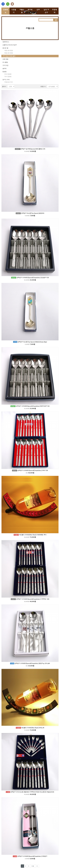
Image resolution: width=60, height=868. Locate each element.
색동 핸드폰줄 (9, 50)
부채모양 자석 (9, 82)
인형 (38, 10)
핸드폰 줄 (5, 48)
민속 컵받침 (8, 74)
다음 (33, 866)
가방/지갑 (5, 65)
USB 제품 (5, 59)
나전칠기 (14, 11)
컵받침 (4, 72)
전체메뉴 (5, 11)
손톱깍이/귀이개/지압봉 (10, 45)
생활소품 (22, 11)
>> (37, 866)
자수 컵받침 (8, 76)
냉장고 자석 (6, 80)
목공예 (30, 10)
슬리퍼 (4, 68)
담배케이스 (6, 42)
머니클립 (5, 62)
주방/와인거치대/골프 (9, 56)
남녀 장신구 (46, 11)
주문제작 (55, 11)
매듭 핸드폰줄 (9, 53)
